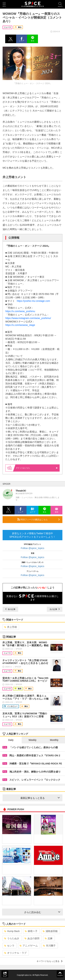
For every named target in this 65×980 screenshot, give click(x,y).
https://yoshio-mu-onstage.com (33, 301)
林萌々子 (31, 931)
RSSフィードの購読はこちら (38, 519)
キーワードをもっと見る (49, 961)
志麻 (49, 938)
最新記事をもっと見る (40, 798)
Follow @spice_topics (33, 548)
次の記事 (55, 609)
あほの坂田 (32, 938)
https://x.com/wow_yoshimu (20, 311)
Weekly (33, 740)
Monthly (54, 740)
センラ (9, 946)
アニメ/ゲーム (29, 946)
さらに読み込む (42, 912)
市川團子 (49, 946)
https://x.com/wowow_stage (20, 325)
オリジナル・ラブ (15, 953)
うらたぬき (12, 938)
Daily (11, 740)
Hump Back (12, 931)
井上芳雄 (10, 627)
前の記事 (10, 609)
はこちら (37, 468)
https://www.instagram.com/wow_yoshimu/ (28, 318)
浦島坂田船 (50, 931)
